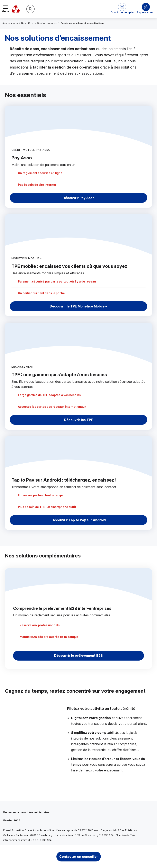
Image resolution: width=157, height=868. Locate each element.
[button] (122, 9)
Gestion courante (47, 23)
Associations (10, 23)
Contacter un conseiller (79, 857)
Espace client (146, 12)
